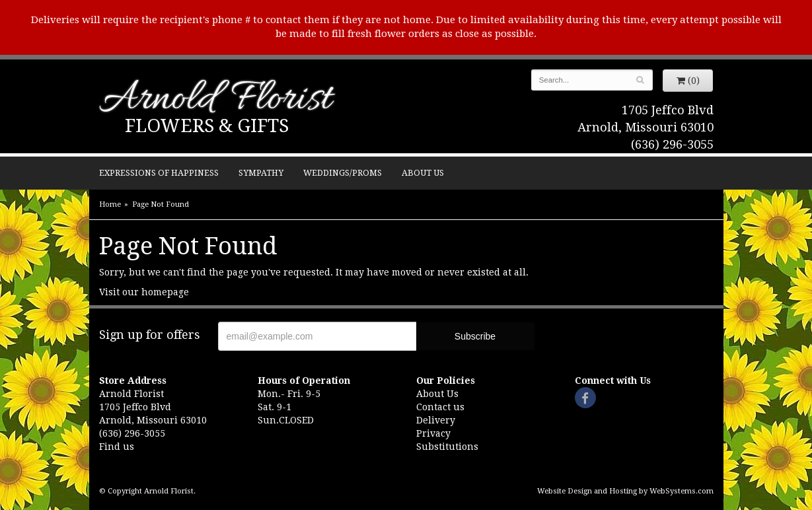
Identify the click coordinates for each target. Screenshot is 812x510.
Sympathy (261, 173)
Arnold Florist (215, 100)
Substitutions (447, 447)
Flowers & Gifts (207, 126)
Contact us (440, 407)
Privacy (433, 433)
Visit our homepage (144, 292)
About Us (423, 173)
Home (110, 204)
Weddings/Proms (343, 173)
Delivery (436, 420)
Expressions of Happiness (159, 173)
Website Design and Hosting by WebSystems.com (625, 491)
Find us (117, 447)
